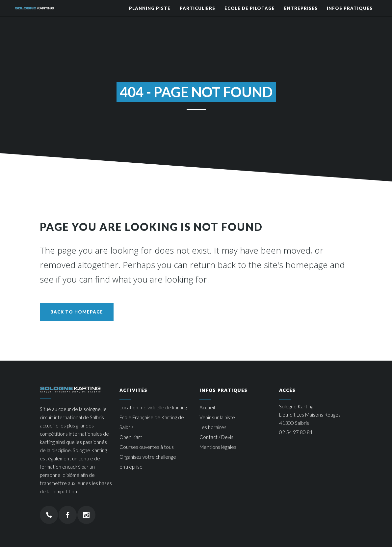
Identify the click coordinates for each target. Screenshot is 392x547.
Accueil (207, 407)
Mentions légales (218, 447)
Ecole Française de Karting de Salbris (152, 422)
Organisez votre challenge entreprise (148, 462)
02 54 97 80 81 (296, 432)
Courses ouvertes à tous (147, 447)
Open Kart (131, 437)
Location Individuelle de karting (153, 407)
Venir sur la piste (217, 417)
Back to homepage (77, 312)
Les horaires (213, 427)
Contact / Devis (216, 437)
